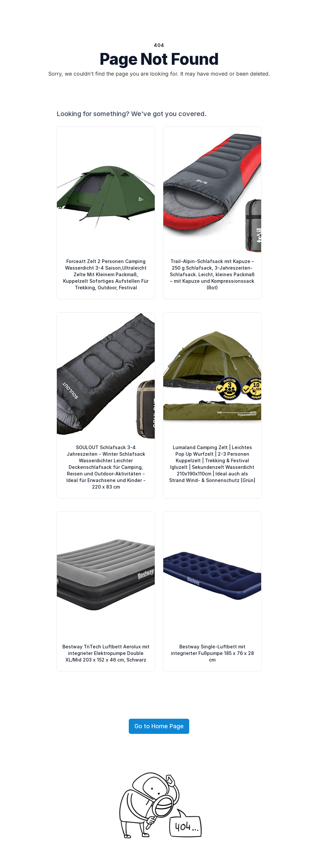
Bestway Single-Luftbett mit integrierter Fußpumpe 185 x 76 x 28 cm (212, 653)
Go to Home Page (159, 726)
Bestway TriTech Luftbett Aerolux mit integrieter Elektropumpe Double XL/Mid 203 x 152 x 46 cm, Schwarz (106, 653)
